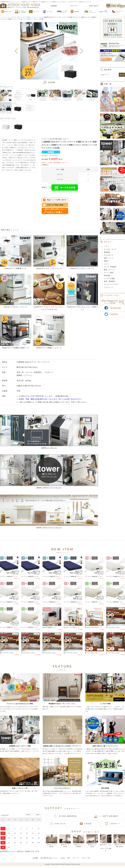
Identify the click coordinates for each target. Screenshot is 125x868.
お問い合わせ (94, 6)
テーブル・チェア (110, 249)
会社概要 (35, 858)
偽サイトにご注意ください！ (10, 862)
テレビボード (109, 255)
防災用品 (107, 276)
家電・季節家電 (109, 281)
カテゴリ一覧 (15, 17)
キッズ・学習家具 (110, 267)
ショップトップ (5, 17)
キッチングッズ (36, 17)
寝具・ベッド (109, 258)
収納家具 (107, 252)
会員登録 (54, 6)
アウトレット (109, 287)
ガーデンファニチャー (112, 284)
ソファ (106, 246)
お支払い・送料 (65, 858)
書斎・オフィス (109, 270)
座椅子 (106, 261)
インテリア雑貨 (25, 17)
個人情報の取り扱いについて (49, 858)
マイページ (74, 6)
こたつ (106, 264)
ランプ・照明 (109, 273)
